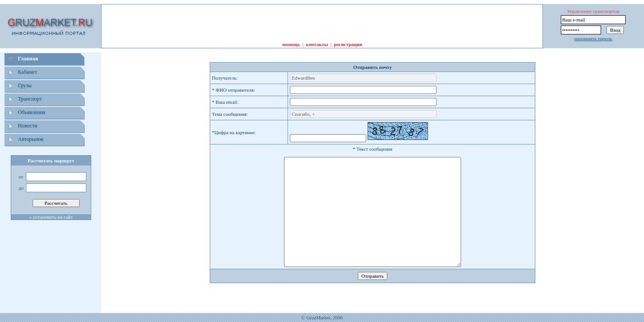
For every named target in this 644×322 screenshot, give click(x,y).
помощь (291, 44)
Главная (28, 59)
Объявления (32, 112)
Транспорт (30, 99)
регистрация (348, 44)
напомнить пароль (593, 38)
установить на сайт (53, 217)
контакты (317, 44)
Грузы (25, 85)
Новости (28, 126)
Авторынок (31, 139)
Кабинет (28, 72)
